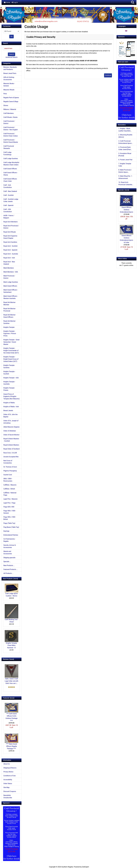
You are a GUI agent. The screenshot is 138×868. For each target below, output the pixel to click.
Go (11, 36)
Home (7, 2)
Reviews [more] (8, 659)
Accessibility (8, 780)
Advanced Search (11, 57)
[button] (133, 2)
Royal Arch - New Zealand (9, 263)
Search (11, 54)
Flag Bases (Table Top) (11, 527)
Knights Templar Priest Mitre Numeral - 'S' (11, 639)
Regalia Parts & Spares (11, 98)
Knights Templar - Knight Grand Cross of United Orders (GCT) (11, 359)
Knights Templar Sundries (9, 366)
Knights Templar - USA (11, 378)
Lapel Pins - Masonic (10, 499)
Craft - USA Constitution (8, 210)
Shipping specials (9, 558)
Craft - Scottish (9, 195)
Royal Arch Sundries (10, 242)
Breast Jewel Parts (10, 73)
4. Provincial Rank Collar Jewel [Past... (125, 148)
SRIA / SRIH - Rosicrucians (8, 480)
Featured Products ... (11, 569)
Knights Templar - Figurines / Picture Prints (10, 333)
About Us (7, 764)
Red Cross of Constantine (8, 462)
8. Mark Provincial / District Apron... (125, 171)
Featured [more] (9, 698)
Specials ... (7, 562)
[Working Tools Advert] (127, 48)
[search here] (11, 48)
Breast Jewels (8, 411)
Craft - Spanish (8, 205)
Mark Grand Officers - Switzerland (11, 291)
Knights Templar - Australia (9, 383)
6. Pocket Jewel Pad (125, 160)
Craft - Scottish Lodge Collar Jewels (11, 200)
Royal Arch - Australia (11, 254)
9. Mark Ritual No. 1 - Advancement (126, 177)
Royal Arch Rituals (10, 232)
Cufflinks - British (9, 489)
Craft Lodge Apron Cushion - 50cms (11, 590)
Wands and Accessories (8, 553)
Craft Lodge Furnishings (7, 153)
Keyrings (6, 531)
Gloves (6, 105)
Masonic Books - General (9, 85)
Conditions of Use (9, 776)
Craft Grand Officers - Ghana (11, 174)
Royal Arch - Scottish (10, 246)
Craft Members (9, 113)
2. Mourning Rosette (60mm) (125, 136)
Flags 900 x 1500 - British (10, 518)
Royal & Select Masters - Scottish (11, 440)
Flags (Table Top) (9, 523)
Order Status (8, 784)
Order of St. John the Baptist (10, 416)
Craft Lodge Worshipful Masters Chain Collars (11, 164)
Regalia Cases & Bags (11, 102)
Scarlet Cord (8, 475)
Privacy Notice (8, 772)
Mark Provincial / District (9, 277)
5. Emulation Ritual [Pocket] (125, 155)
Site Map (6, 787)
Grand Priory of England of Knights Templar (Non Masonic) (11, 396)
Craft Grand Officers (10, 169)
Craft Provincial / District (9, 122)
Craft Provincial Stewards (9, 147)
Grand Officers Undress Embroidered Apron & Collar (127, 234)
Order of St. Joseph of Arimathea (11, 422)
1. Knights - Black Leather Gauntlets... (125, 130)
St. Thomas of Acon (10, 467)
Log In (15, 2)
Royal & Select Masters (11, 445)
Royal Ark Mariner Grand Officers (9, 316)
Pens (5, 94)
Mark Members (9, 268)
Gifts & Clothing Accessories (9, 78)
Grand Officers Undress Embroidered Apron (127, 204)
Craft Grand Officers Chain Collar (10, 180)
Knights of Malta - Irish (11, 407)
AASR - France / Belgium (9, 217)
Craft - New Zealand (10, 191)
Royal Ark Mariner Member (9, 303)
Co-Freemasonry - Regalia (9, 540)
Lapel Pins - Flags (9, 503)
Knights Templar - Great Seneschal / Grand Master (11, 342)
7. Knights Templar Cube (125, 165)
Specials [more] (124, 190)
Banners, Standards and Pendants (10, 68)
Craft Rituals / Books (10, 117)
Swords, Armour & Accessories (10, 546)
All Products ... (8, 573)
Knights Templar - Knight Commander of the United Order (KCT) (11, 351)
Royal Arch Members (10, 222)
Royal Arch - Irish (9, 258)
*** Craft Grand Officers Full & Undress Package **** (11, 712)
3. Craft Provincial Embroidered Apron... (126, 142)
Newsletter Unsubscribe (8, 796)
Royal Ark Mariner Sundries (9, 322)
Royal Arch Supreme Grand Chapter (10, 237)
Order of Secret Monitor (11, 435)
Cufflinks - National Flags (10, 494)
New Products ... (9, 565)
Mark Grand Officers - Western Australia (11, 297)
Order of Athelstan (10, 431)
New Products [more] (10, 579)
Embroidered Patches (11, 535)
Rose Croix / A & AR (10, 453)
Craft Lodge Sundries (11, 159)
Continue (108, 75)
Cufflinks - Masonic (10, 485)
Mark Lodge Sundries (11, 282)
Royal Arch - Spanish (10, 250)
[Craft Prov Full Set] (11, 833)
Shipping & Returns (10, 768)
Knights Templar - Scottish (9, 373)
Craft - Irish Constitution (8, 186)
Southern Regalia (67, 867)
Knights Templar (9, 327)
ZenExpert (85, 867)
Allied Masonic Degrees (11, 427)
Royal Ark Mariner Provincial (9, 310)
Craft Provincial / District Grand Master (11, 141)
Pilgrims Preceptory (10, 471)
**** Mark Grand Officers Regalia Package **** (11, 741)
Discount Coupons (10, 791)
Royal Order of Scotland (11, 449)
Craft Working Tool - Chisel (11, 613)
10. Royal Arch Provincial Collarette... (126, 183)
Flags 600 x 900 (9, 507)
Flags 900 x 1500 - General (10, 512)
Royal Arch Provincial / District (11, 227)
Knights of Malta (9, 403)
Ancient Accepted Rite (11, 457)
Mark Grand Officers (10, 286)
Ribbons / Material (10, 109)
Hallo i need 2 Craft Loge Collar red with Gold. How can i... (11, 674)
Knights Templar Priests (9, 389)
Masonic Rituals (9, 90)
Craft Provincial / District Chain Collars (11, 135)
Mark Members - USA (11, 272)
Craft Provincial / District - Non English (11, 129)
